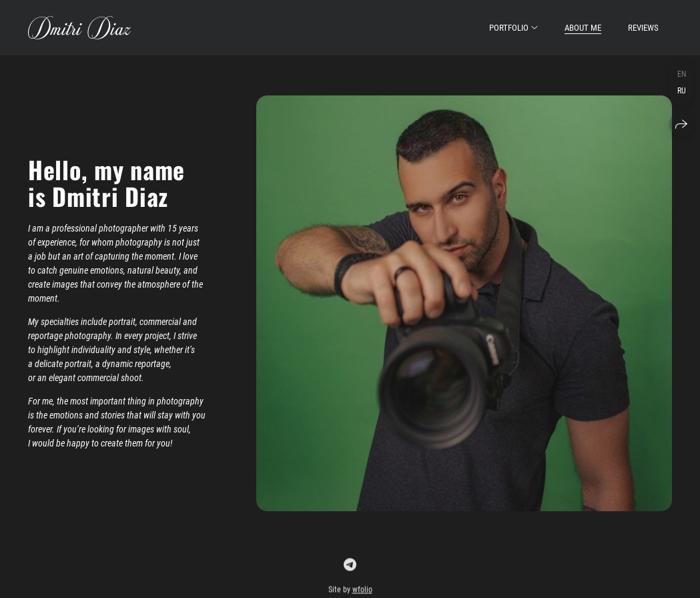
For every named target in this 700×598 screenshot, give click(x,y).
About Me (583, 28)
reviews (643, 28)
